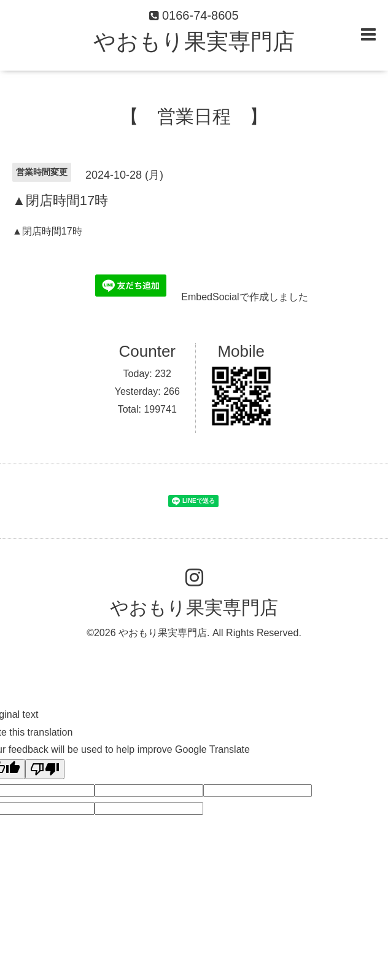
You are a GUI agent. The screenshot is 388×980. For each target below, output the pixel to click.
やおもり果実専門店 (194, 41)
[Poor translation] (45, 769)
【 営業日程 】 (194, 116)
